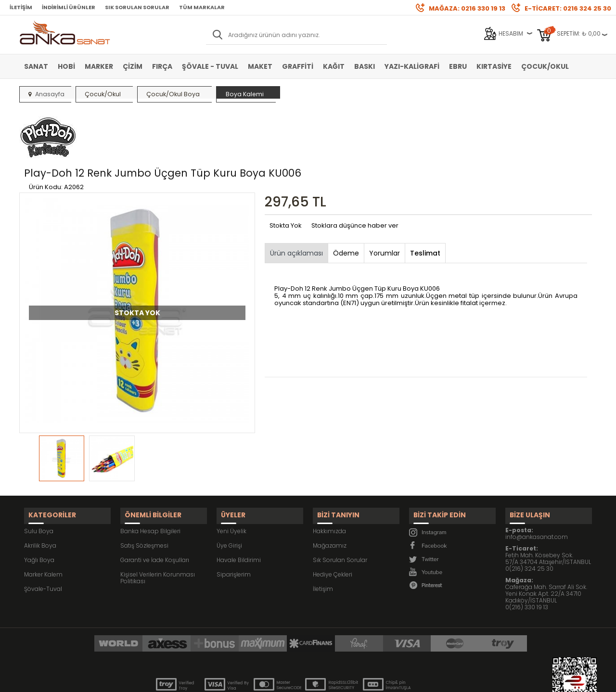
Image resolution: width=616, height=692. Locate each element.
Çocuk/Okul (545, 66)
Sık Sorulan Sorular (137, 7)
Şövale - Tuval (210, 66)
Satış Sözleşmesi (144, 495)
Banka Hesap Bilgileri (150, 481)
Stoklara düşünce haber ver (355, 180)
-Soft (255, 680)
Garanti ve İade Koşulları (155, 509)
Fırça (162, 66)
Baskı (365, 66)
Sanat (36, 66)
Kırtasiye (494, 66)
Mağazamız (330, 495)
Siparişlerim (234, 524)
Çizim (133, 66)
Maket (260, 66)
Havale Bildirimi (239, 509)
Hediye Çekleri (333, 524)
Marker (99, 66)
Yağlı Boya (39, 509)
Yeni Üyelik (231, 481)
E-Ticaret (279, 680)
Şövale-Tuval (43, 538)
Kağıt (334, 66)
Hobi (66, 66)
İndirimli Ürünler (69, 7)
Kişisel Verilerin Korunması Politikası (158, 527)
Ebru (458, 66)
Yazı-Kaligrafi (412, 66)
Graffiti (298, 66)
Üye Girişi (229, 495)
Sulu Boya (39, 481)
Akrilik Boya (40, 495)
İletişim (21, 7)
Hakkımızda (329, 481)
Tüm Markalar (202, 7)
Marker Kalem (43, 524)
